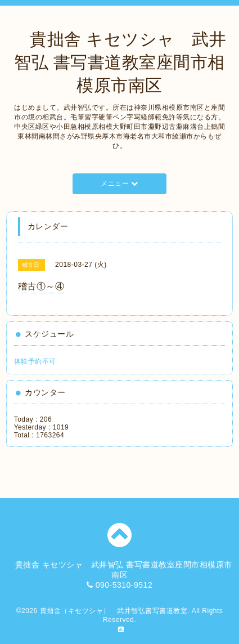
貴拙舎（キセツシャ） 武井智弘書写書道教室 (114, 611)
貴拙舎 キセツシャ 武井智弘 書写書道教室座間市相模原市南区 (120, 62)
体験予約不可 (35, 361)
